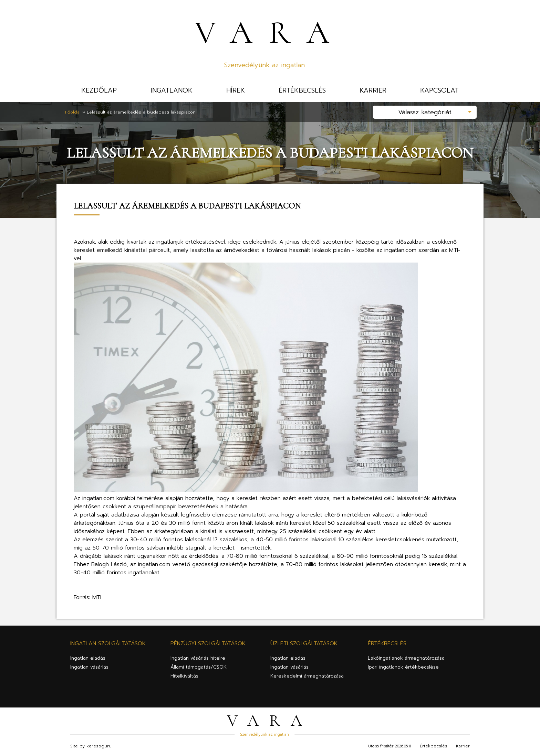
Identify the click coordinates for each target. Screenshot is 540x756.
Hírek (236, 90)
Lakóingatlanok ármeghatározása (406, 658)
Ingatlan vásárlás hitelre (198, 658)
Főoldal (73, 112)
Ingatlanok (172, 90)
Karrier (373, 90)
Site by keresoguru (91, 746)
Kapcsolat (439, 90)
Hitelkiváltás (184, 676)
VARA (270, 32)
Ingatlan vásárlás (89, 667)
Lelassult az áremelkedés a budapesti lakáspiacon (141, 112)
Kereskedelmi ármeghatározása (307, 676)
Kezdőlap (99, 90)
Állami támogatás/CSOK (199, 667)
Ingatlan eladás (88, 658)
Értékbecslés (302, 90)
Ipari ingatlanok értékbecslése (403, 667)
